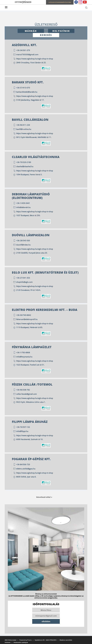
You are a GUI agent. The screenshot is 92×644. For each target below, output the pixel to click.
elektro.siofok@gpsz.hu (26, 469)
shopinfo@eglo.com (24, 282)
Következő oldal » (44, 497)
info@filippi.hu (22, 431)
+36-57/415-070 (23, 88)
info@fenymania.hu (24, 357)
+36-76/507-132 (23, 427)
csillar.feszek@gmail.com (26, 394)
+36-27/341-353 (23, 278)
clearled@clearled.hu (25, 166)
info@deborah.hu (23, 207)
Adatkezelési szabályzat (21, 642)
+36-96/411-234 (23, 125)
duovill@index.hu (23, 245)
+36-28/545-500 (23, 241)
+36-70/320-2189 (24, 162)
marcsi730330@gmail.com (27, 54)
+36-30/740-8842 (24, 315)
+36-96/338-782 (23, 390)
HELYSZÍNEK (61, 31)
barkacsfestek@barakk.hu (27, 92)
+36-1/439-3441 (23, 203)
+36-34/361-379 (23, 50)
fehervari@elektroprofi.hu (27, 319)
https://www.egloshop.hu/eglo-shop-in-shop (35, 59)
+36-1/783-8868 (23, 352)
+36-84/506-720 (23, 464)
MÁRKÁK (31, 31)
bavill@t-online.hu (24, 129)
